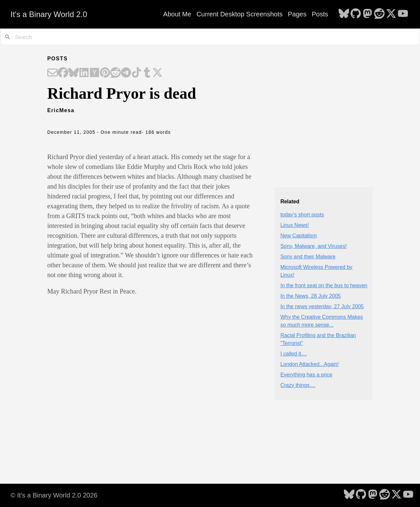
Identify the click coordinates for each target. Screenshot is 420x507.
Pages (297, 14)
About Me (177, 14)
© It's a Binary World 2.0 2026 (54, 495)
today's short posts (302, 215)
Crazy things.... (298, 385)
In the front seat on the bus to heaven (324, 285)
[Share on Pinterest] (105, 73)
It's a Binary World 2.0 (49, 14)
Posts (320, 14)
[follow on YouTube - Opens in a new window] (403, 14)
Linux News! (294, 225)
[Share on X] (157, 73)
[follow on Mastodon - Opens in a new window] (367, 14)
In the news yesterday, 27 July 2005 (322, 306)
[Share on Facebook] (63, 73)
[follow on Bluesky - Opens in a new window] (344, 14)
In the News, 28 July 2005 (310, 296)
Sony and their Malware (308, 257)
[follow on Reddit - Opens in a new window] (379, 14)
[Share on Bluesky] (73, 73)
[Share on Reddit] (115, 73)
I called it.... (294, 354)
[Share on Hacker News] (94, 73)
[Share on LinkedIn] (84, 73)
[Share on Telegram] (126, 73)
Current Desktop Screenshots (240, 14)
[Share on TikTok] (136, 73)
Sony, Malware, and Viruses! (313, 246)
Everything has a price (306, 375)
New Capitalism (298, 236)
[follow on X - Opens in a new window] (391, 14)
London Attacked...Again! (309, 364)
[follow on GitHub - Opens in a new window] (356, 14)
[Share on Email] (52, 73)
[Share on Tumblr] (147, 73)
